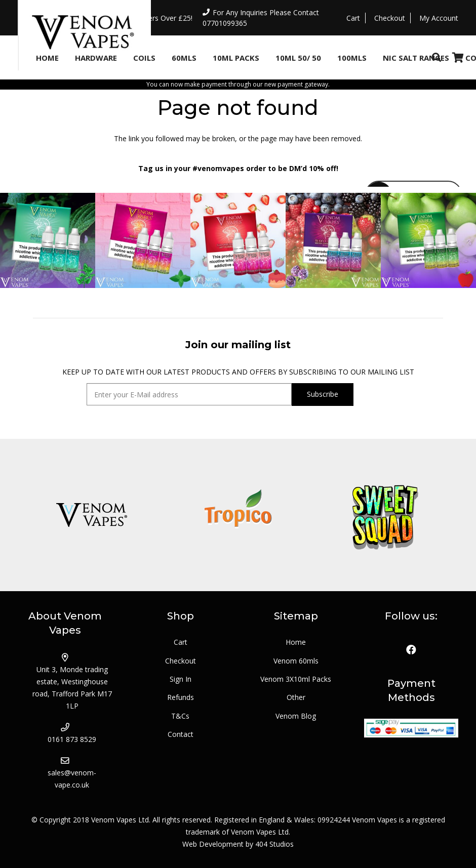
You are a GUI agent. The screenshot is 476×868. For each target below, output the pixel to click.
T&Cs (180, 716)
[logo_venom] (91, 515)
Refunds (181, 697)
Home (296, 642)
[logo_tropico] (238, 515)
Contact (181, 734)
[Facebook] (411, 650)
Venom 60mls (296, 661)
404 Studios (274, 844)
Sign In (181, 679)
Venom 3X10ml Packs (296, 679)
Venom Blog (296, 716)
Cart (181, 642)
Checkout (181, 661)
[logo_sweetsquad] (385, 515)
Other (296, 697)
